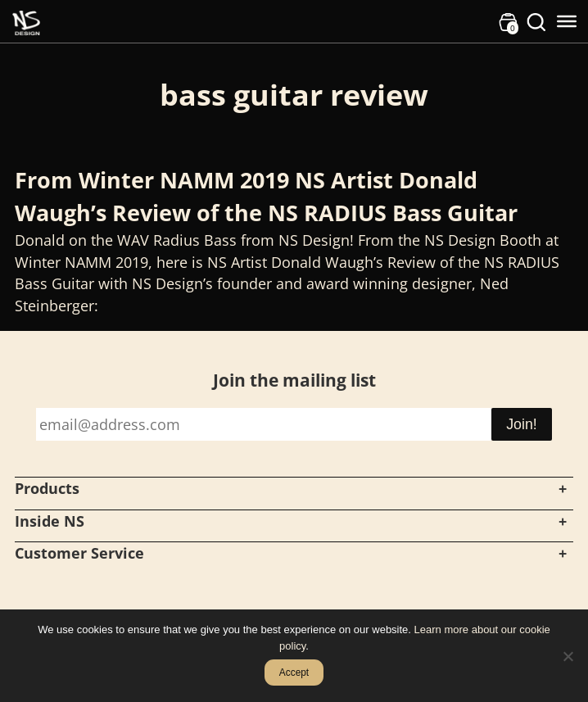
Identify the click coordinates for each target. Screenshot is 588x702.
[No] (568, 656)
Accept (294, 673)
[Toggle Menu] (567, 21)
